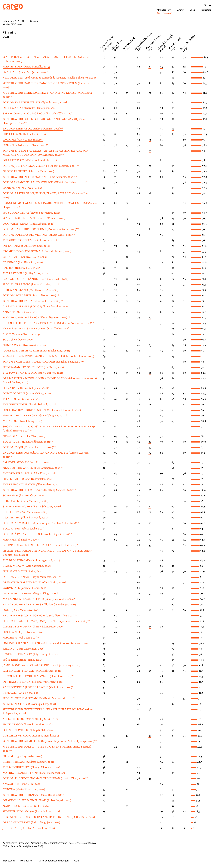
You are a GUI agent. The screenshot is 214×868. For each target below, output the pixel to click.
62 (150, 507)
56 (150, 462)
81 (150, 119)
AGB (77, 861)
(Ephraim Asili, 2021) (36, 103)
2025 (17, 21)
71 (150, 356)
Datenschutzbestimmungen (53, 861)
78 (150, 93)
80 (150, 229)
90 (150, 57)
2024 (24, 21)
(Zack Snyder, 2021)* (38, 687)
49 (18, 24)
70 (150, 177)
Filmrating (206, 10)
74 (150, 268)
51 (12, 24)
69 (150, 67)
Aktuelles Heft (164, 12)
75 (150, 151)
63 (150, 512)
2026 (11, 21)
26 (127, 789)
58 (150, 373)
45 (150, 545)
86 (150, 83)
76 (150, 490)
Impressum (9, 861)
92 (173, 57)
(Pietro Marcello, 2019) (26, 67)
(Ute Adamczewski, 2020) (36, 279)
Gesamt (34, 21)
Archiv (181, 10)
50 (15, 24)
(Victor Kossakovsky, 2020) (24, 345)
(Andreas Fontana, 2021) (33, 129)
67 (150, 345)
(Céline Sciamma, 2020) (40, 177)
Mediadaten (27, 861)
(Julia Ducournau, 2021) (22, 399)
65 (150, 577)
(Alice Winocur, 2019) (23, 140)
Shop (192, 10)
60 (150, 442)
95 (161, 67)
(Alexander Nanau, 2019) (26, 145)
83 (161, 93)
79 (127, 545)
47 (150, 736)
